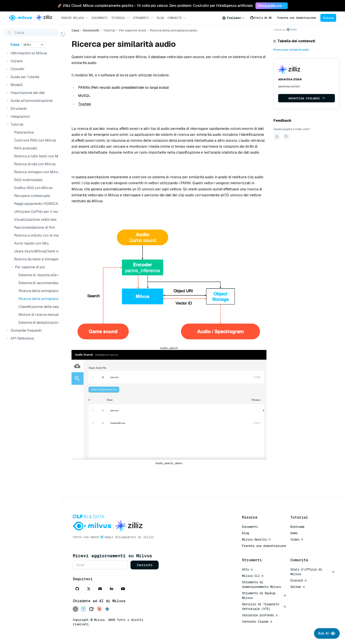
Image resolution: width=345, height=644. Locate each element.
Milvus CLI (253, 576)
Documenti (100, 18)
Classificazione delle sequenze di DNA (38, 307)
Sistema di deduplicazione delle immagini (38, 323)
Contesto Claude (257, 622)
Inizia (328, 18)
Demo (294, 533)
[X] (89, 589)
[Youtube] (123, 589)
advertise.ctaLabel (306, 98)
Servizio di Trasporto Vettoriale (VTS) (264, 606)
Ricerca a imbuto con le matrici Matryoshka (35, 235)
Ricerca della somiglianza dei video (38, 291)
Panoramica (24, 132)
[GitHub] (77, 589)
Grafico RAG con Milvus (33, 188)
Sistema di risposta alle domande (38, 275)
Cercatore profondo (260, 615)
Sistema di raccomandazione (38, 283)
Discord (299, 580)
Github (298, 587)
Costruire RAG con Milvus (35, 140)
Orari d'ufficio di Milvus (312, 572)
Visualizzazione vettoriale (35, 220)
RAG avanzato (26, 148)
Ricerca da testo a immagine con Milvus (35, 259)
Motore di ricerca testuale (38, 315)
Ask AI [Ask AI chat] (327, 633)
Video (297, 539)
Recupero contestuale (32, 196)
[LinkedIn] (112, 589)
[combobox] (233, 18)
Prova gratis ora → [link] (272, 6)
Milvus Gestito (256, 539)
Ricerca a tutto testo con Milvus (35, 156)
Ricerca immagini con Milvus (35, 172)
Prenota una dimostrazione (297, 18)
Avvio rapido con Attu (31, 243)
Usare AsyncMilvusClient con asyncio (35, 251)
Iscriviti (145, 565)
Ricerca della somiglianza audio (38, 299)
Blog (160, 18)
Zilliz (149, 537)
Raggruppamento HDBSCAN (35, 204)
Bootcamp (297, 527)
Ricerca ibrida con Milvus (35, 164)
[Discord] (100, 589)
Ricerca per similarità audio (291, 50)
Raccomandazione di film (35, 227)
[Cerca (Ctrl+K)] (31, 33)
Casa (15, 45)
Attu (248, 569)
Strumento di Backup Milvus (264, 595)
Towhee (84, 104)
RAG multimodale (28, 180)
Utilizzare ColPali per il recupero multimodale (35, 212)
